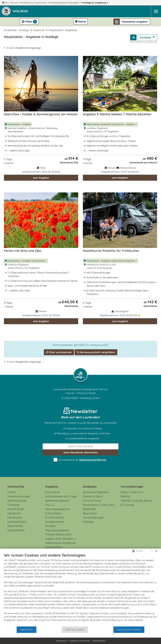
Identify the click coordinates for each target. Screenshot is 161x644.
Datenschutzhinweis (80, 641)
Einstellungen (75, 630)
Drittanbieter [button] (99, 641)
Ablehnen (26, 630)
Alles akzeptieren (129, 630)
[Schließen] (156, 551)
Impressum (62, 641)
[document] (80, 589)
